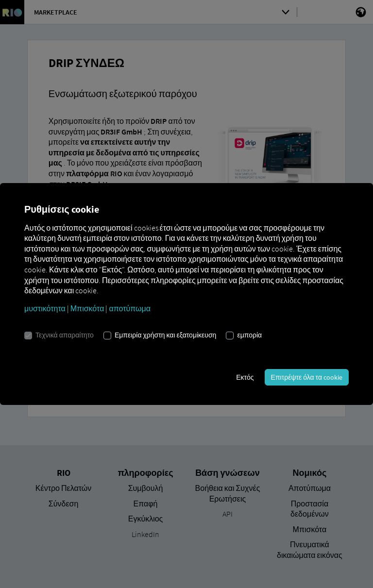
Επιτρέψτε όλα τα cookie (307, 377)
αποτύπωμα (130, 308)
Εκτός (245, 377)
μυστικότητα (45, 308)
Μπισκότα (87, 308)
